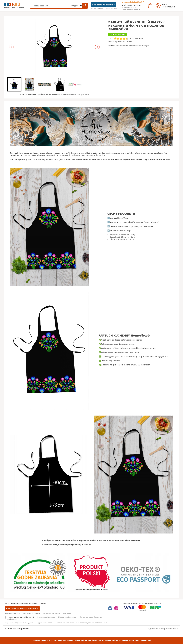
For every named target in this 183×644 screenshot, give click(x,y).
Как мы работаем (12, 613)
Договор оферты (46, 623)
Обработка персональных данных (20, 623)
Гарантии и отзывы (51, 613)
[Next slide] (97, 47)
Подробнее (83, 94)
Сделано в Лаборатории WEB (163, 629)
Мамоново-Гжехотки (67, 617)
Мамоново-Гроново (46, 617)
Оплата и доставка (31, 613)
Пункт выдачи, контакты (131, 9)
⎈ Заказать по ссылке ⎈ (103, 5)
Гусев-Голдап (11, 619)
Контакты (67, 613)
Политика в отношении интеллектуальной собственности (82, 623)
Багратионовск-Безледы (91, 617)
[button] (14, 84)
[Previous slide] (11, 47)
